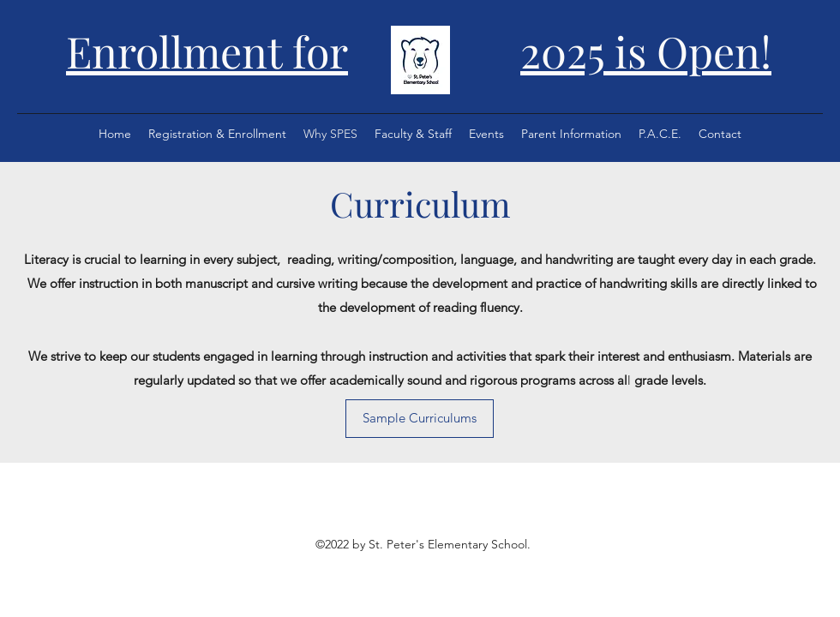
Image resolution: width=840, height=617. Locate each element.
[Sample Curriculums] (420, 419)
